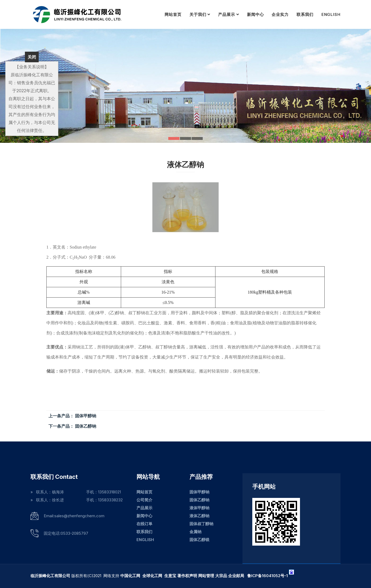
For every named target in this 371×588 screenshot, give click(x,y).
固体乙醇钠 (199, 500)
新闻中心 (255, 14)
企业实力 (280, 14)
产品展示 (227, 14)
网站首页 (173, 14)
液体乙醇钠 (199, 516)
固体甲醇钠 (199, 492)
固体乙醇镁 (199, 540)
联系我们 (305, 14)
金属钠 (195, 532)
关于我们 (198, 14)
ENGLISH (331, 14)
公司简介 (144, 500)
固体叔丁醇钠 (201, 524)
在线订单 (144, 524)
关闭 (32, 57)
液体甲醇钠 (199, 508)
